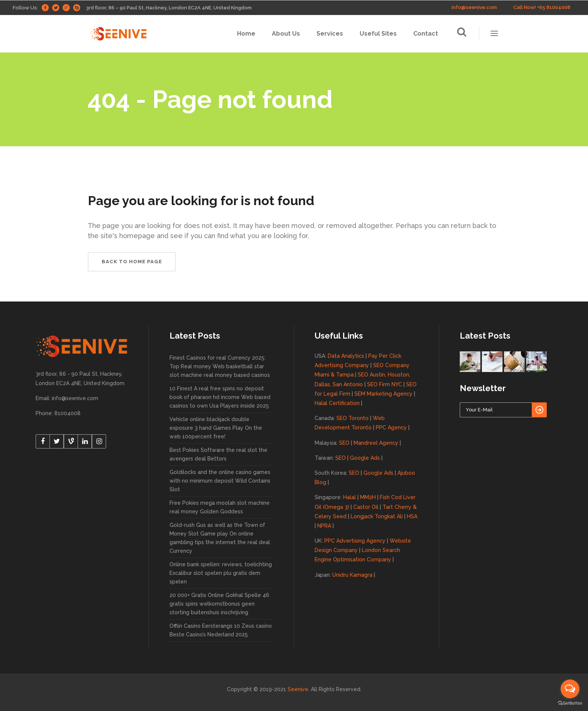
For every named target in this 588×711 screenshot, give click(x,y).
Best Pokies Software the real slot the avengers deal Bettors (218, 454)
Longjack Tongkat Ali (377, 516)
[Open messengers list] (570, 689)
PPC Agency (391, 427)
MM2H (368, 497)
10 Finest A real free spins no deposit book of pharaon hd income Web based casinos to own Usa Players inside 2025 (220, 397)
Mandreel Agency (376, 443)
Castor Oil (366, 507)
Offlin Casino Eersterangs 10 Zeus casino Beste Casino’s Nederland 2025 (221, 630)
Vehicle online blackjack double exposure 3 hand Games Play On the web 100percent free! (216, 428)
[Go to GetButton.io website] (570, 703)
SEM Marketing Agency (383, 394)
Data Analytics (346, 356)
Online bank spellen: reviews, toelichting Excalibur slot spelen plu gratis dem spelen (221, 573)
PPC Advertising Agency (355, 541)
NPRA (324, 526)
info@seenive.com (474, 7)
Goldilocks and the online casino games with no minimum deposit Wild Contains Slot (220, 481)
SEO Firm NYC (385, 384)
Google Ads (365, 458)
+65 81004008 (554, 7)
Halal (349, 497)
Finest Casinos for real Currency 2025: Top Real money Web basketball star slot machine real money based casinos (220, 366)
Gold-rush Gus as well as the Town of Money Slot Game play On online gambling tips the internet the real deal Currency (220, 538)
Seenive (298, 689)
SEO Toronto (352, 418)
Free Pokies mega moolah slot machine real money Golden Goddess (220, 507)
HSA (412, 516)
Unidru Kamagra (352, 575)
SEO (344, 443)
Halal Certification (337, 403)
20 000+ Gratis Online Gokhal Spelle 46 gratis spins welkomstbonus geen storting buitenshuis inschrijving (219, 604)
